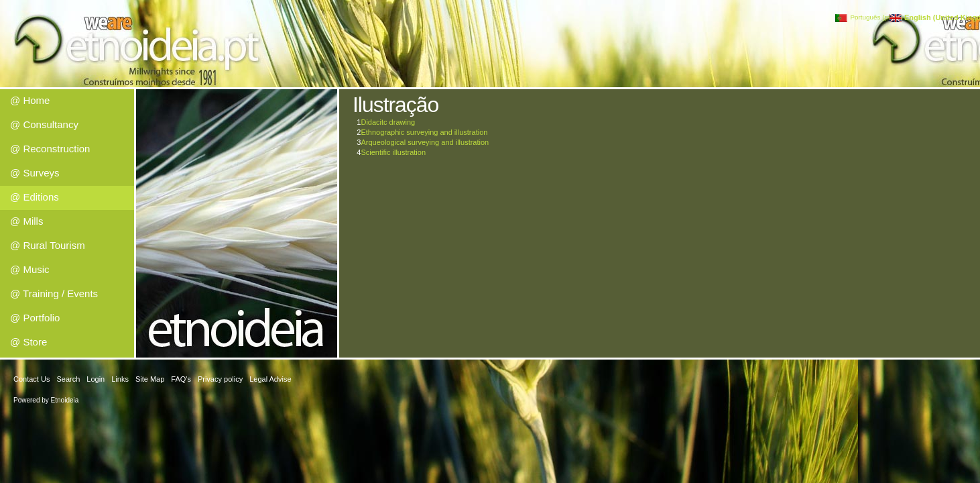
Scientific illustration (393, 152)
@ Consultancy (44, 124)
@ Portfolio (35, 318)
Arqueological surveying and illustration (425, 142)
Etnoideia (65, 400)
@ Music (30, 269)
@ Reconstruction (50, 149)
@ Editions (35, 197)
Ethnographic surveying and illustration (424, 132)
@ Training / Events (54, 293)
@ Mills (26, 221)
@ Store (28, 342)
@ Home (30, 100)
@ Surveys (35, 173)
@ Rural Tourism (48, 245)
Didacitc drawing (388, 122)
